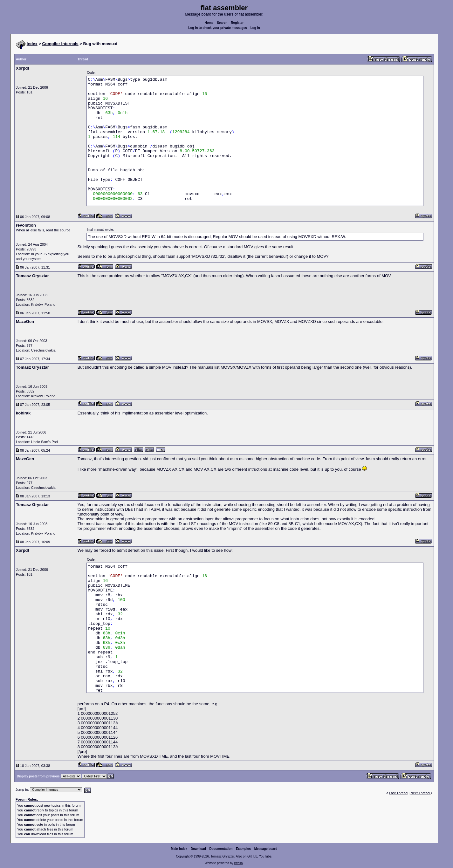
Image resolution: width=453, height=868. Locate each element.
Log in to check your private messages (218, 28)
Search (222, 23)
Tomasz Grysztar (222, 856)
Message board (266, 849)
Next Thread (420, 793)
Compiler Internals (60, 44)
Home (209, 23)
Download (198, 849)
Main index (179, 849)
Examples (243, 849)
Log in (255, 28)
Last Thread (398, 793)
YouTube (265, 856)
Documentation (221, 849)
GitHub (252, 856)
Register (237, 23)
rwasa (239, 863)
